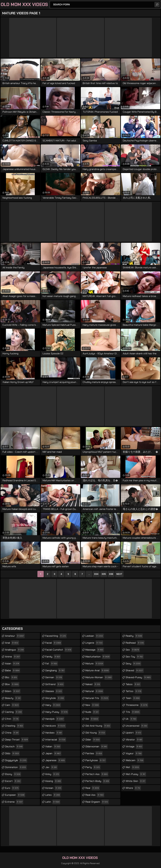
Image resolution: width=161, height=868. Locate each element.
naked (93, 684)
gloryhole (55, 698)
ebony (13, 774)
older (93, 740)
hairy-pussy (57, 712)
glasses (54, 691)
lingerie (94, 643)
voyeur (134, 753)
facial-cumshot (59, 650)
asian (12, 664)
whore (133, 788)
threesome (137, 705)
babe (13, 670)
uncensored (137, 726)
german (54, 677)
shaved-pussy (139, 677)
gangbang (55, 670)
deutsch (14, 747)
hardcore (56, 726)
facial (53, 643)
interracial (56, 740)
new (92, 705)
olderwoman (97, 747)
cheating (14, 726)
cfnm (12, 719)
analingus (15, 650)
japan (53, 753)
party (93, 767)
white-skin (136, 781)
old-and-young (98, 726)
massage (95, 650)
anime (13, 657)
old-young (96, 733)
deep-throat (17, 740)
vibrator (134, 740)
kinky (53, 774)
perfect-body (98, 781)
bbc (11, 677)
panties (94, 753)
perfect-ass (97, 774)
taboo (133, 684)
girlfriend (55, 684)
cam (12, 705)
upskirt (134, 733)
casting (14, 712)
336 (111, 574)
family (53, 657)
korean (54, 788)
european (15, 795)
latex (53, 795)
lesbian (95, 636)
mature (95, 664)
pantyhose (96, 760)
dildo (12, 753)
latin (53, 802)
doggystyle (16, 760)
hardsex (54, 733)
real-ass (95, 795)
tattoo (134, 691)
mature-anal (97, 670)
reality (134, 636)
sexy (133, 664)
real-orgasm (97, 802)
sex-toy (135, 657)
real (93, 788)
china (12, 733)
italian (53, 747)
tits (133, 712)
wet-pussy (136, 774)
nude (92, 712)
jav (51, 767)
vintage (134, 747)
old (92, 719)
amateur (15, 636)
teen (133, 698)
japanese (55, 760)
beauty (13, 698)
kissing (53, 781)
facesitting (56, 636)
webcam (135, 760)
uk (131, 719)
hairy (53, 705)
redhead (135, 643)
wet (133, 767)
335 (104, 574)
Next (119, 574)
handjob (55, 719)
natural (94, 691)
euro (12, 788)
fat (52, 664)
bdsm (13, 691)
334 (96, 574)
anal (12, 643)
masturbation (98, 657)
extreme (14, 802)
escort (13, 781)
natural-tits (97, 698)
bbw (12, 684)
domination (16, 767)
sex (133, 650)
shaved (135, 670)
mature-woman (99, 677)
